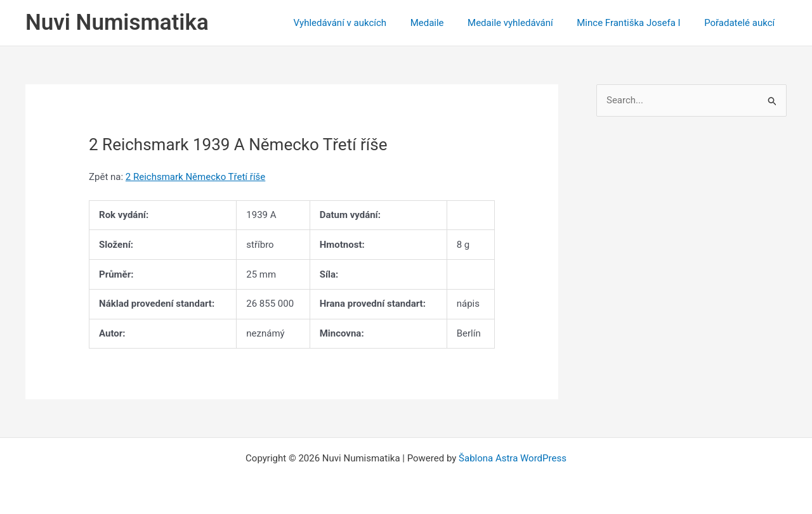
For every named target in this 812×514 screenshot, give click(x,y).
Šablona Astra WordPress (513, 458)
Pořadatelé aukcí (742, 23)
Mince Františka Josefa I (636, 23)
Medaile (444, 23)
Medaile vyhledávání (522, 23)
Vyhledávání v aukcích (361, 23)
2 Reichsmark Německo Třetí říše (195, 177)
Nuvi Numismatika (117, 22)
